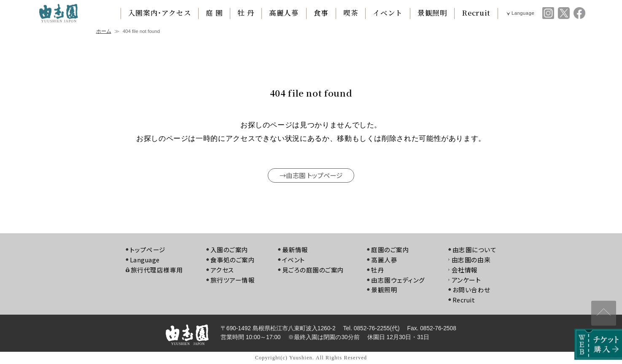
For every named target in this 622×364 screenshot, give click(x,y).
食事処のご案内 (232, 260)
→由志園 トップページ (311, 175)
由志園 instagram (548, 13)
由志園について (475, 250)
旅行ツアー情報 (232, 280)
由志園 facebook (579, 13)
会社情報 (465, 270)
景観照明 (432, 13)
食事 (321, 13)
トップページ (147, 250)
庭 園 (214, 13)
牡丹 (378, 270)
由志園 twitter (564, 13)
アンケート (467, 280)
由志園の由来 (472, 260)
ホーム (104, 31)
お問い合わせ (472, 290)
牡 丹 (246, 13)
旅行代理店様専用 (156, 270)
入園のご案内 (229, 250)
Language (523, 13)
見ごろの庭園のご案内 (313, 270)
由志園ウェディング (399, 280)
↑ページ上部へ (602, 310)
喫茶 (351, 13)
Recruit (476, 13)
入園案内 (160, 13)
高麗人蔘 (284, 13)
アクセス (221, 270)
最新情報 (295, 250)
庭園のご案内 (391, 250)
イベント (388, 13)
